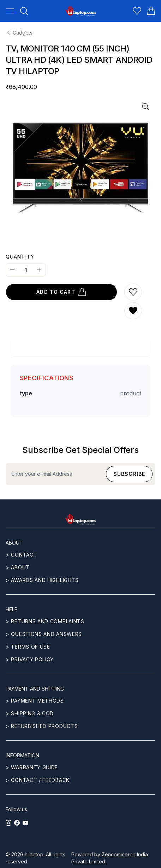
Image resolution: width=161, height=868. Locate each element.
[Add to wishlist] (133, 292)
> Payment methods (35, 701)
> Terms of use (28, 647)
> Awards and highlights (42, 580)
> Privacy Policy (30, 659)
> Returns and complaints (45, 621)
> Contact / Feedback (38, 780)
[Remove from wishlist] (133, 311)
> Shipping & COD (30, 713)
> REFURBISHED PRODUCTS (42, 726)
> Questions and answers (44, 634)
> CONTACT (21, 555)
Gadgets (19, 33)
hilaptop (34, 854)
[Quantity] (26, 270)
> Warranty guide (32, 767)
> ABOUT (18, 567)
